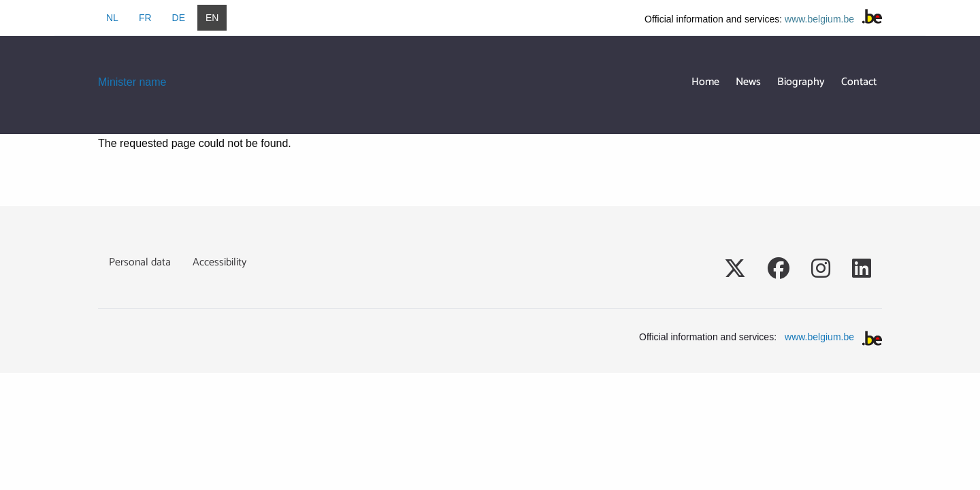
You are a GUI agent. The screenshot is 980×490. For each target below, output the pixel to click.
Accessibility (219, 262)
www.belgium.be (819, 19)
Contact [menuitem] (859, 82)
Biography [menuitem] (801, 82)
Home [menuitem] (705, 82)
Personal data (140, 262)
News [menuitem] (748, 82)
